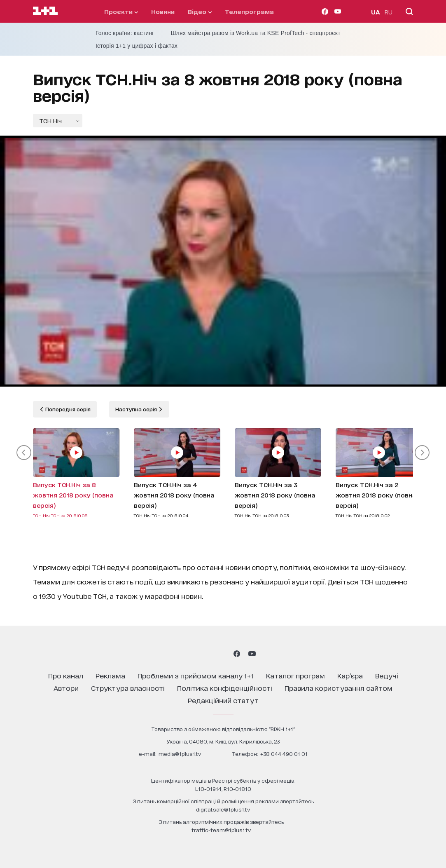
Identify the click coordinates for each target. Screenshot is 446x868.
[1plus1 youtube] (252, 654)
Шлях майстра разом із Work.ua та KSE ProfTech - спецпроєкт (256, 33)
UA (376, 12)
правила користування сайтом (339, 688)
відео (200, 11)
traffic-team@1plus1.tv (221, 830)
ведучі (387, 675)
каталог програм (295, 675)
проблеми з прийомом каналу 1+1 (196, 675)
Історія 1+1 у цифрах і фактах (137, 46)
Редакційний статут (223, 700)
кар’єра (350, 675)
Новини (163, 11)
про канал (66, 675)
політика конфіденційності (225, 688)
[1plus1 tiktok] (222, 654)
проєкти (121, 11)
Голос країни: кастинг (125, 33)
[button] (24, 453)
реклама (110, 675)
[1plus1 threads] (208, 654)
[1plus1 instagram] (194, 654)
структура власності (128, 688)
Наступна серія (137, 409)
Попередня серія (67, 409)
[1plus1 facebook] (237, 654)
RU (389, 12)
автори (66, 688)
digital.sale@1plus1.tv (223, 809)
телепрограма (249, 11)
